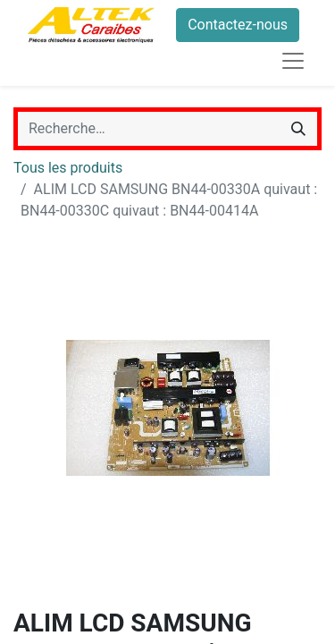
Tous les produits (68, 168)
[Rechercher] (298, 129)
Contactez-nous (238, 25)
